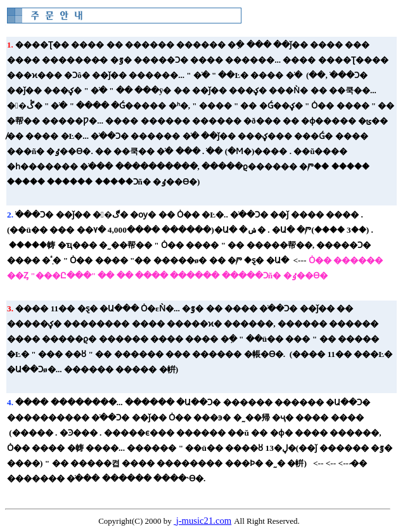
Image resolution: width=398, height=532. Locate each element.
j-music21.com (204, 521)
